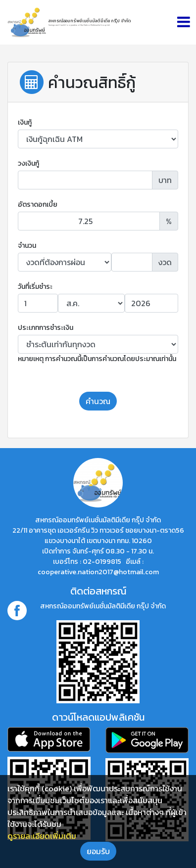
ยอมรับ (98, 851)
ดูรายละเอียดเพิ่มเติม (42, 836)
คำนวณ (98, 401)
